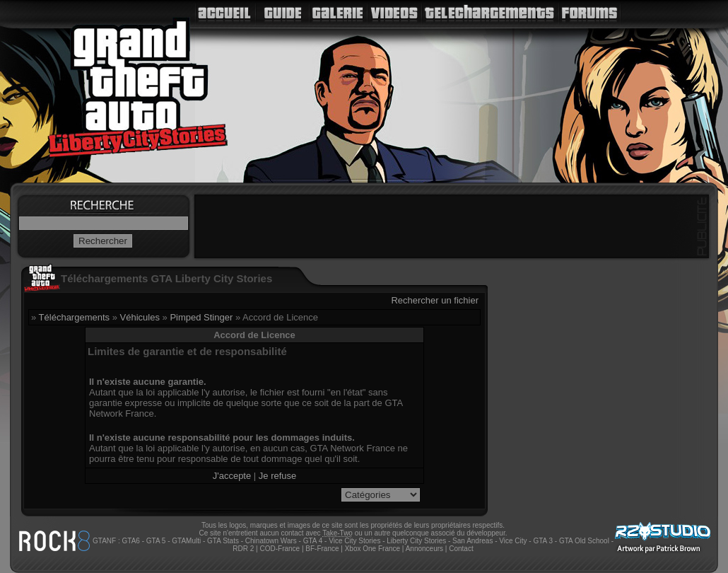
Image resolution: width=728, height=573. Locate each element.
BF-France (322, 549)
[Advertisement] (452, 226)
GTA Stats (223, 541)
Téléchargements (74, 317)
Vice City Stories (354, 541)
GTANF (104, 541)
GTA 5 (156, 541)
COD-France (280, 549)
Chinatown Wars (271, 541)
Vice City (513, 541)
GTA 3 (543, 541)
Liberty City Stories (416, 541)
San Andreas (472, 541)
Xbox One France (372, 549)
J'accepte (232, 476)
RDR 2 (243, 549)
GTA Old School (584, 541)
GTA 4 (313, 541)
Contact (461, 549)
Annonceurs (424, 549)
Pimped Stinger (201, 317)
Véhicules (140, 317)
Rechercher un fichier (435, 300)
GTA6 (130, 541)
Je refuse (277, 476)
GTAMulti (186, 541)
